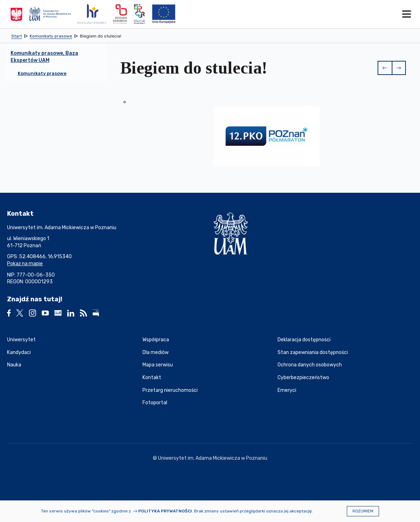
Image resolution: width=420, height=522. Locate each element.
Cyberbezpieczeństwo (303, 378)
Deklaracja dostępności (304, 340)
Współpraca (156, 340)
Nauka (14, 365)
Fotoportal (155, 403)
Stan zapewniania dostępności (313, 352)
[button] (385, 68)
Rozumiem (363, 511)
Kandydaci (19, 352)
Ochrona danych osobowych (310, 365)
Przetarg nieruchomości (170, 390)
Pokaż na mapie (25, 264)
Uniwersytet (21, 340)
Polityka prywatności (165, 511)
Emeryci (287, 390)
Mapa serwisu (158, 365)
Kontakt (152, 378)
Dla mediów (156, 352)
